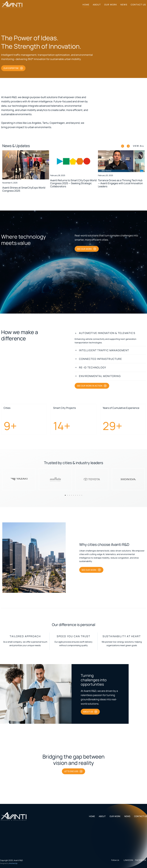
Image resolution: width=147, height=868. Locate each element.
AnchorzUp (13, 863)
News (124, 5)
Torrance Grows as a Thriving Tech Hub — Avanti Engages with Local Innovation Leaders (120, 183)
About (97, 5)
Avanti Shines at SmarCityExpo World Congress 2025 (24, 189)
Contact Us (138, 5)
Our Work (111, 5)
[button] (123, 146)
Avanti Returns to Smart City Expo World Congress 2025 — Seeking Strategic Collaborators (73, 183)
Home (86, 5)
